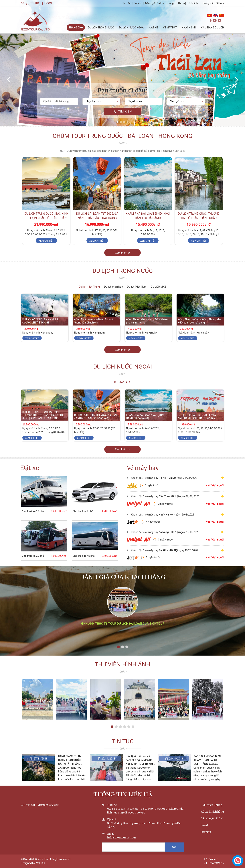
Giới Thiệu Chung (212, 813)
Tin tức (134, 3)
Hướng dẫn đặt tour (221, 3)
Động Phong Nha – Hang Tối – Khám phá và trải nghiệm (147, 329)
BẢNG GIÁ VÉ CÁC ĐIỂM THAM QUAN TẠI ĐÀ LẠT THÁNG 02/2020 (207, 768)
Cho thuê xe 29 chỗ (25, 556)
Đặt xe (30, 468)
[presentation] (9, 80)
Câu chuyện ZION (212, 826)
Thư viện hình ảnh (195, 3)
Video (145, 3)
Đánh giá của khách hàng (167, 3)
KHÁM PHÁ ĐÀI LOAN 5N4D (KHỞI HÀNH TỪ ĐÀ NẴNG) (145, 424)
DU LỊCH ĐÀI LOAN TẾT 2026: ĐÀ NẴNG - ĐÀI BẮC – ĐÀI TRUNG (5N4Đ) (97, 226)
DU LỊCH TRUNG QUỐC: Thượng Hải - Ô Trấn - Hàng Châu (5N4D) (199, 226)
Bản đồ (205, 833)
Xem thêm (123, 261)
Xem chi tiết (46, 249)
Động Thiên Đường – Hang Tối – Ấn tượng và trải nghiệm (94, 329)
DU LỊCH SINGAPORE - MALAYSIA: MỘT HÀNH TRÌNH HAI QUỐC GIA (197, 424)
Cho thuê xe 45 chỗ (76, 556)
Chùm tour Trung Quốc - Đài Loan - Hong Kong (122, 144)
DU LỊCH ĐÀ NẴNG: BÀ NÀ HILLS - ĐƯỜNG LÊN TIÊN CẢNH (41, 329)
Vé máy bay (143, 468)
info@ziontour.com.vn (121, 845)
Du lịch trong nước (123, 279)
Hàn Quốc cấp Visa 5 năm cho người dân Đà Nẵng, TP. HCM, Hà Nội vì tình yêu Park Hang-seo (139, 772)
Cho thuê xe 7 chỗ (75, 511)
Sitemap (206, 840)
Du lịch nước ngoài (123, 374)
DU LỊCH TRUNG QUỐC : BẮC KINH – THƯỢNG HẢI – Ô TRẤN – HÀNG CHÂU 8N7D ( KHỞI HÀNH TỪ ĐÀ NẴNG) (44, 423)
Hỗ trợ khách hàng (212, 819)
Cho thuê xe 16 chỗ (25, 511)
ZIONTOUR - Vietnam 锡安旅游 (40, 813)
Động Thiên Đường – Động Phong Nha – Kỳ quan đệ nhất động (200, 329)
